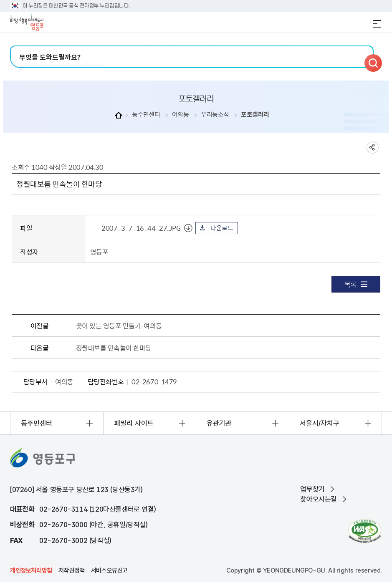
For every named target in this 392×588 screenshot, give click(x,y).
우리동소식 (215, 115)
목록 (356, 284)
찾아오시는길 (319, 499)
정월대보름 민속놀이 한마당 (114, 348)
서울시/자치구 (320, 423)
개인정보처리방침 (31, 570)
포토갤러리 (255, 115)
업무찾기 (312, 489)
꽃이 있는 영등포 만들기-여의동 (119, 326)
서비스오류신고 (109, 570)
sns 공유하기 (373, 148)
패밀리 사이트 (134, 423)
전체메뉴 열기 (377, 24)
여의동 (181, 115)
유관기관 (219, 423)
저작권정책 (72, 570)
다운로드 (222, 228)
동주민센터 (146, 115)
